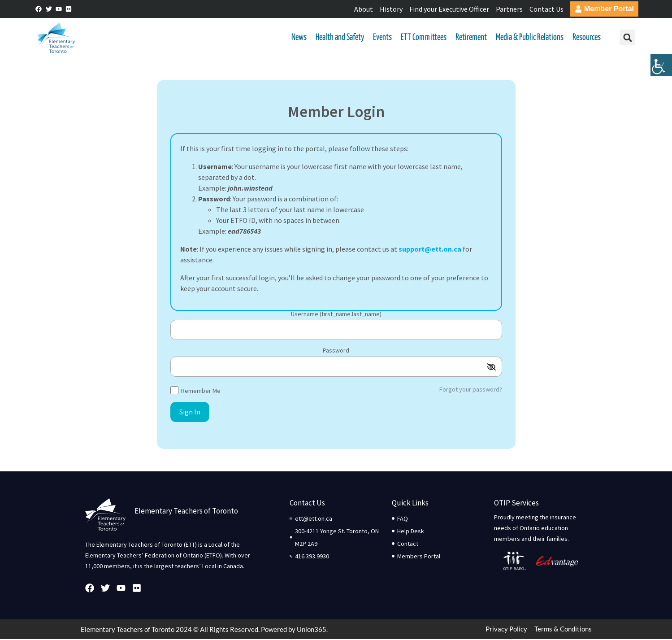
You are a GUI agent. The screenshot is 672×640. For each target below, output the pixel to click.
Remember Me (195, 391)
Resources (586, 38)
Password (336, 352)
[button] (626, 38)
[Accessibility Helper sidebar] (661, 69)
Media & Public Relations (529, 38)
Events (382, 38)
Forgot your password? (471, 390)
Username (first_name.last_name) (336, 315)
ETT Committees (423, 38)
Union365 (312, 630)
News (298, 38)
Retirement (470, 38)
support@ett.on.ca (430, 250)
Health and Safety (339, 38)
